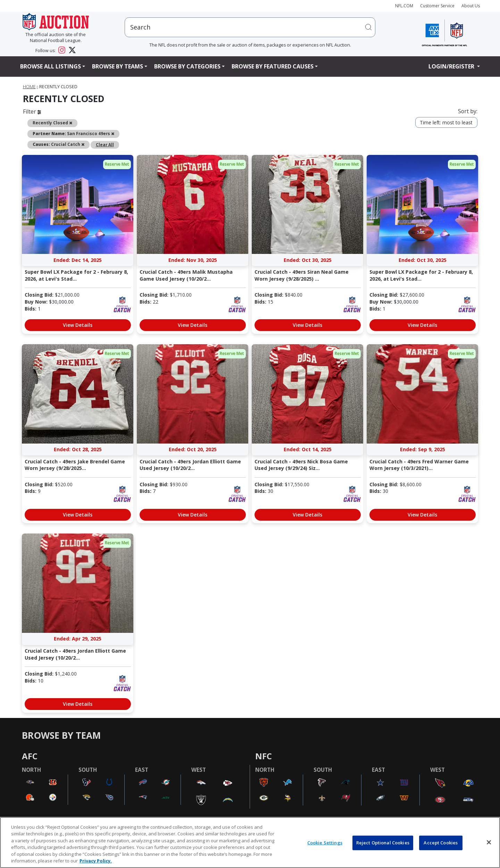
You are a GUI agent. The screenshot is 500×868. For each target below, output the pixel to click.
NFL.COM (404, 6)
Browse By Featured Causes (273, 66)
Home (29, 87)
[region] (250, 842)
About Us (471, 6)
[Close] (489, 842)
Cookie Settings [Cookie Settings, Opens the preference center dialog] (325, 843)
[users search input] (250, 27)
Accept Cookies (441, 843)
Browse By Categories (187, 66)
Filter (32, 111)
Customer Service (437, 6)
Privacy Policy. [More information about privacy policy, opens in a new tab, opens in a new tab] (96, 861)
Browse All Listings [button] (51, 66)
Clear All (105, 144)
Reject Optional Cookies (383, 843)
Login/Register (452, 66)
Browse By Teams (118, 66)
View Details (78, 325)
